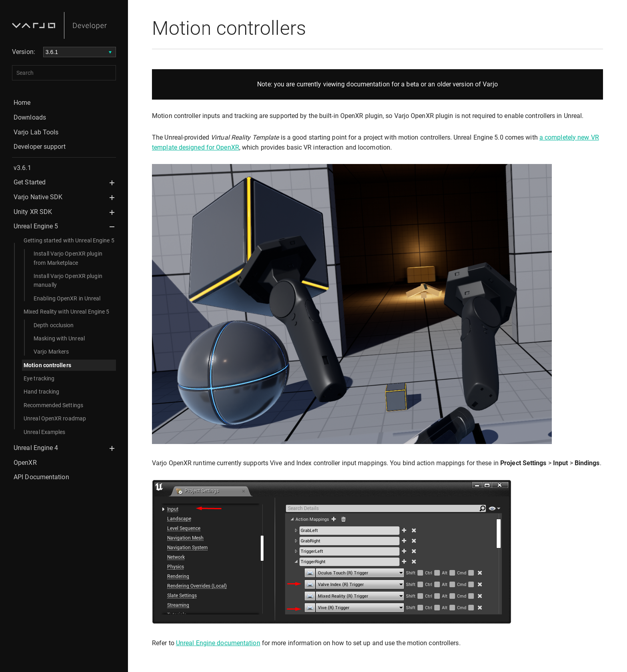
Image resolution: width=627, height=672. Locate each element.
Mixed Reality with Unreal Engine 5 (66, 312)
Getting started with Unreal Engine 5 (69, 240)
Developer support (40, 147)
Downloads (30, 117)
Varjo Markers (51, 352)
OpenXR (25, 463)
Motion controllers (47, 365)
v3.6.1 (22, 168)
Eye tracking (39, 378)
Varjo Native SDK (38, 197)
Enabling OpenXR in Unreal (67, 298)
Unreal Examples (45, 432)
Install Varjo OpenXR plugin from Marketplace (68, 258)
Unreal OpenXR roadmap (55, 418)
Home (22, 103)
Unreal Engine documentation (218, 643)
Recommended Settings (53, 405)
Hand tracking (41, 392)
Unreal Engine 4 (36, 448)
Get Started (30, 182)
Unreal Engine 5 (36, 226)
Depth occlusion (54, 325)
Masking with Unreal (59, 338)
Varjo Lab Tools (36, 132)
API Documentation (41, 477)
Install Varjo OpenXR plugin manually (68, 280)
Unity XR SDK (33, 212)
